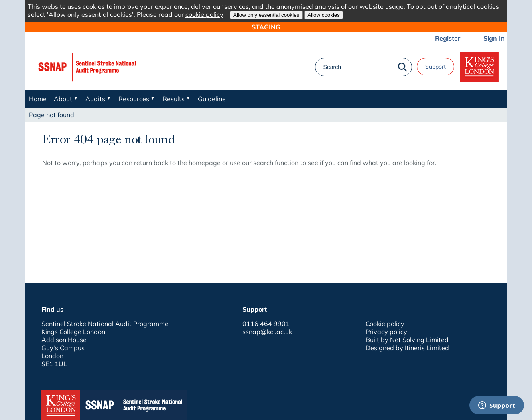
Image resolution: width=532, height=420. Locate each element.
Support (436, 67)
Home (38, 99)
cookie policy (204, 14)
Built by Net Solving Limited (407, 340)
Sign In (494, 38)
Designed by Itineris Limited (407, 348)
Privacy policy (386, 332)
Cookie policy (385, 324)
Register (448, 38)
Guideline (212, 99)
